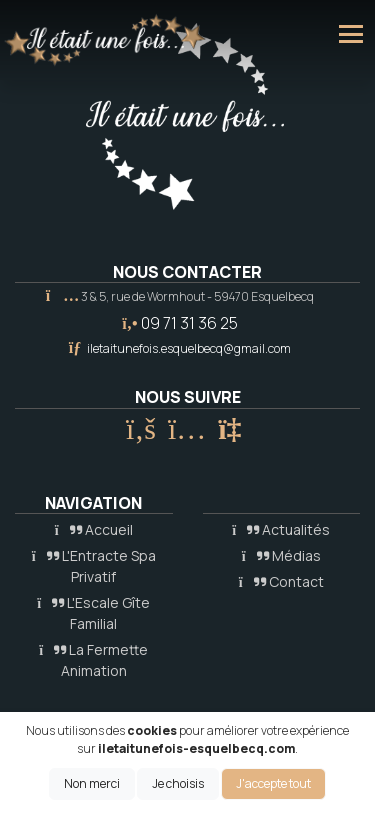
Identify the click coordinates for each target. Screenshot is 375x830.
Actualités (281, 529)
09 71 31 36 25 (189, 323)
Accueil (94, 529)
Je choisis (178, 783)
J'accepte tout (273, 783)
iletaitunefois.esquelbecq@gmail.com (189, 348)
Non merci (92, 783)
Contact (281, 581)
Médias (281, 555)
